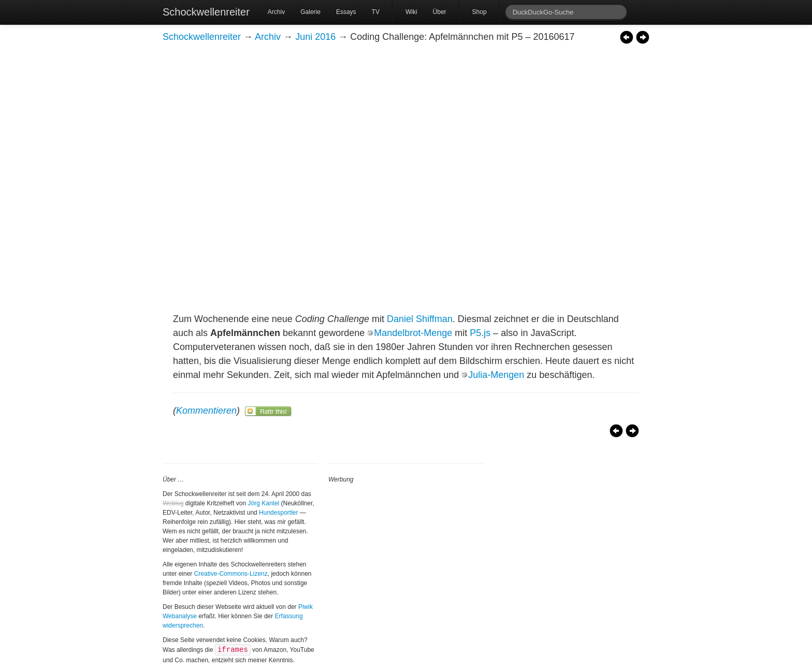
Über (440, 12)
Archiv (276, 12)
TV (376, 12)
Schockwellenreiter (206, 12)
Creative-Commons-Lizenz (231, 574)
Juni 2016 (315, 37)
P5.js (480, 333)
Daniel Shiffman (420, 319)
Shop (480, 12)
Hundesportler (278, 513)
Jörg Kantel (264, 503)
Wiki (411, 12)
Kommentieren (206, 411)
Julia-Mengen (496, 375)
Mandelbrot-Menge (413, 333)
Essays (346, 12)
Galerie (310, 12)
